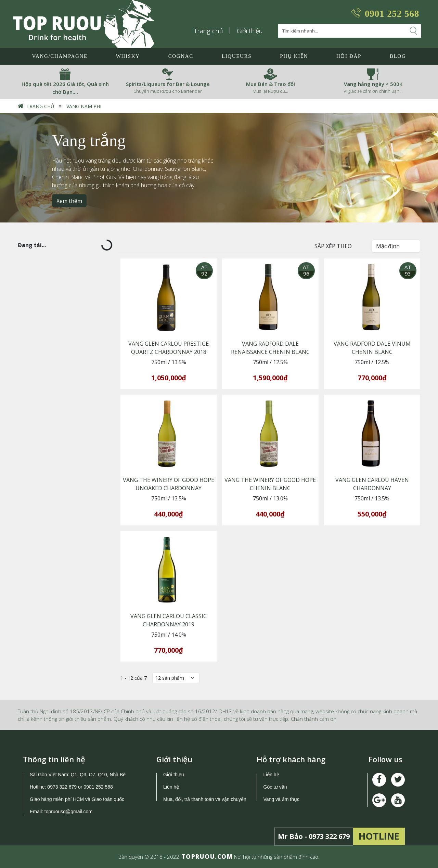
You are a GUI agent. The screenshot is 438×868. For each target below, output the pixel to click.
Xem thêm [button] (69, 201)
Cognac (181, 56)
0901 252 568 (392, 14)
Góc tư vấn (275, 787)
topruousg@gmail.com (69, 812)
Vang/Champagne (60, 56)
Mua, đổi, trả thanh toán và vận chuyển (205, 799)
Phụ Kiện (294, 56)
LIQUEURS (237, 56)
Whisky (128, 56)
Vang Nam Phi (84, 106)
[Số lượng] (176, 678)
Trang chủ (209, 31)
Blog (398, 56)
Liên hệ (171, 787)
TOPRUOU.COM (207, 857)
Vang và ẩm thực (281, 799)
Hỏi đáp (349, 56)
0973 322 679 (62, 787)
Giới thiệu (250, 31)
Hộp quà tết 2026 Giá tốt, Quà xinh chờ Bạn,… (65, 88)
